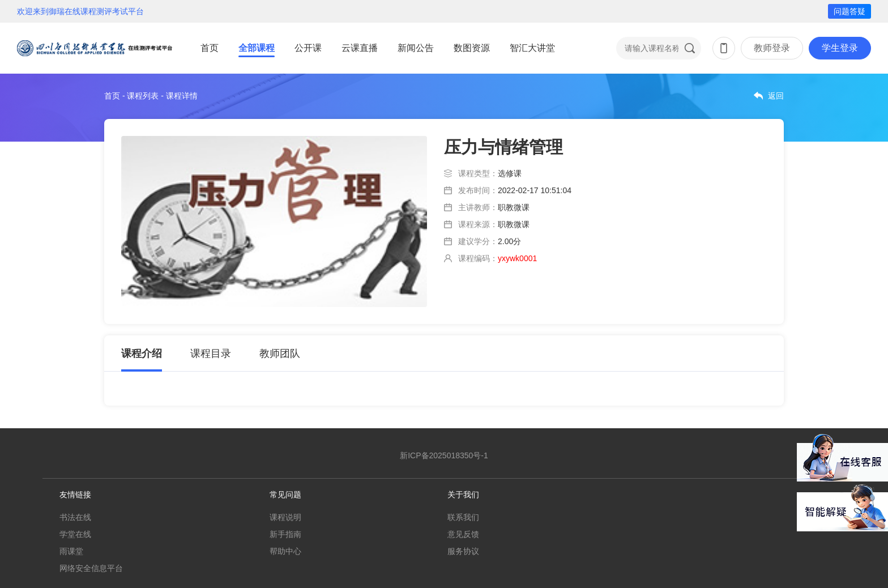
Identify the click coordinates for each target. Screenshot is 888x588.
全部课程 (257, 48)
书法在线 (75, 517)
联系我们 (463, 517)
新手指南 (285, 534)
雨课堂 (71, 551)
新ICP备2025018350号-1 (444, 455)
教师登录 (772, 48)
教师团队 (280, 353)
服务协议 (463, 551)
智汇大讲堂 (532, 48)
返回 (776, 96)
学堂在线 (75, 534)
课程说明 (285, 517)
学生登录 (840, 48)
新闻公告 (416, 48)
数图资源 (472, 48)
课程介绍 (142, 353)
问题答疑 (849, 11)
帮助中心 (285, 551)
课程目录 (211, 353)
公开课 (308, 48)
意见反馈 (463, 534)
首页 (210, 48)
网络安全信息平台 (91, 568)
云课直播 (360, 48)
